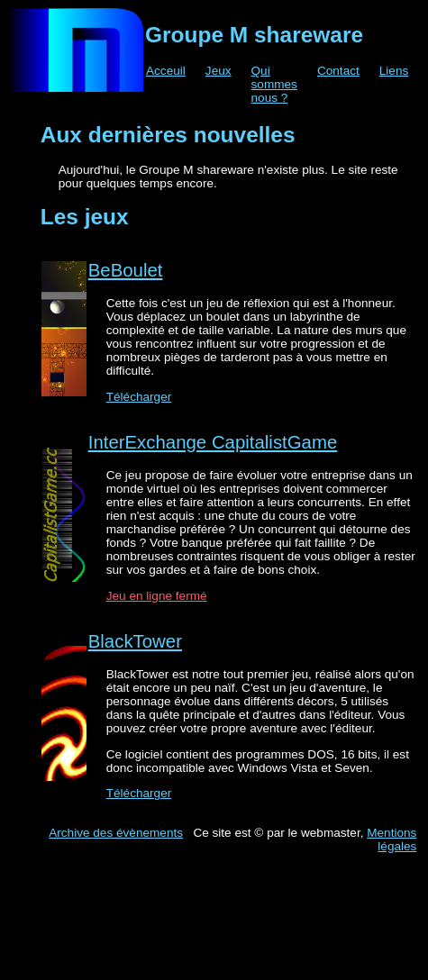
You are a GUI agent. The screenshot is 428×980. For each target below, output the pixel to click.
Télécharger (139, 397)
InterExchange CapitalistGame (213, 442)
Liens (394, 71)
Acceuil (166, 71)
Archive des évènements (116, 833)
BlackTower (135, 641)
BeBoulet (126, 270)
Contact (338, 71)
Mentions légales (392, 839)
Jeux (219, 71)
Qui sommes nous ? (274, 84)
